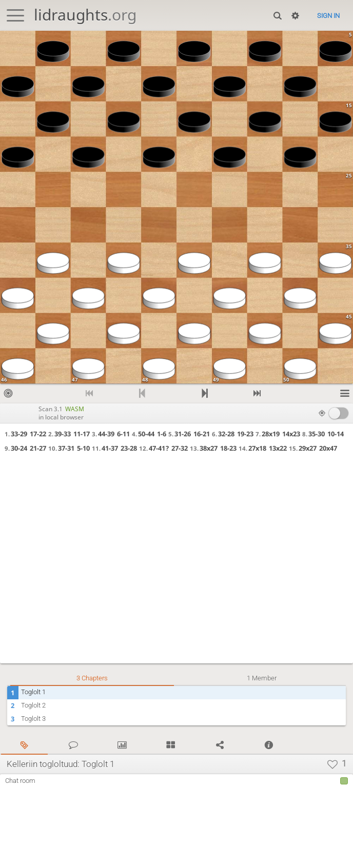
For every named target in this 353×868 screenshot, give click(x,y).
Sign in (328, 16)
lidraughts (85, 15)
